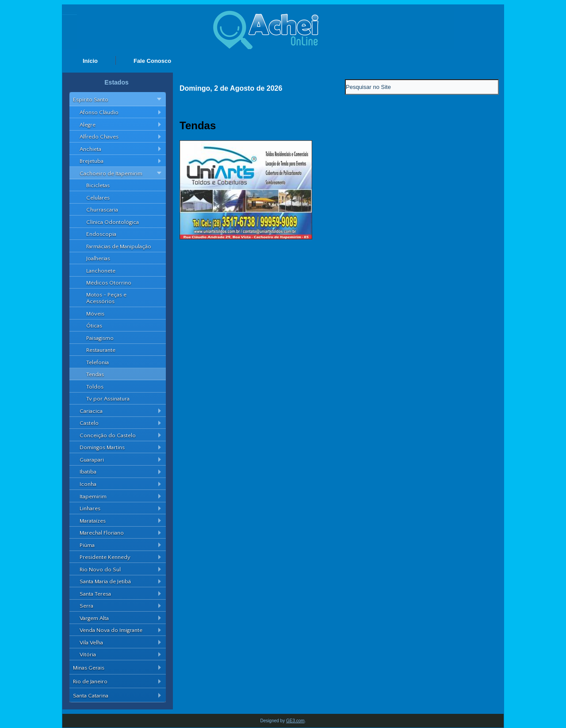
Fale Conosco (152, 61)
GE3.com (295, 721)
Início (90, 61)
